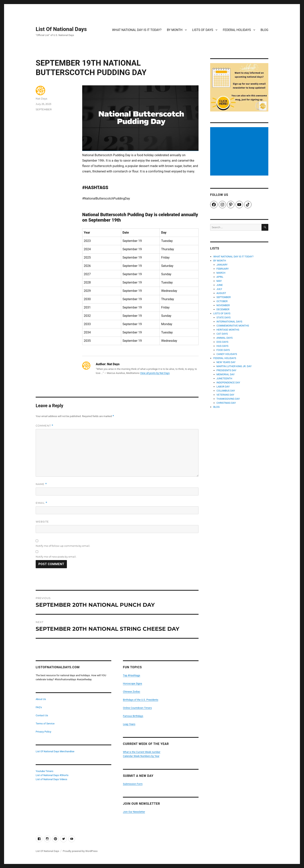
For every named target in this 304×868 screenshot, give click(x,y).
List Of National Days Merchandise (55, 751)
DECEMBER (223, 309)
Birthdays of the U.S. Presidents (141, 700)
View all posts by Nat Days (155, 373)
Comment (44, 426)
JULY (219, 289)
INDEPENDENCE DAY (228, 383)
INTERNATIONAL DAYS (229, 322)
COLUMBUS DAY (226, 391)
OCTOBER (222, 301)
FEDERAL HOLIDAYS (237, 30)
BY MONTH (175, 30)
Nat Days (41, 99)
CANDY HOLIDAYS (227, 354)
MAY (219, 281)
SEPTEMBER (44, 109)
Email (41, 503)
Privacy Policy (43, 732)
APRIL (220, 277)
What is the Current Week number (142, 752)
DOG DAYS (222, 342)
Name (41, 484)
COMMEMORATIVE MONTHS (233, 326)
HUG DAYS (223, 346)
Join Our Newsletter (134, 812)
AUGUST (221, 293)
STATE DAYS (224, 317)
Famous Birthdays (133, 716)
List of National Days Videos (51, 779)
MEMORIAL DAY (226, 374)
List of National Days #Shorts (52, 775)
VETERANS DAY (225, 395)
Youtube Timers (44, 771)
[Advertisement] (240, 152)
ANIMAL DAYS (225, 338)
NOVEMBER (223, 305)
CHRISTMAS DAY (226, 403)
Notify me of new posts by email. (56, 557)
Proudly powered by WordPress (80, 851)
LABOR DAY (223, 387)
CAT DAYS (222, 334)
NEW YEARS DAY (226, 362)
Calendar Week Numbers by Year (141, 756)
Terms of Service (45, 724)
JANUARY (222, 265)
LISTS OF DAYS (203, 30)
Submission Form (133, 784)
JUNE (220, 285)
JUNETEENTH (224, 378)
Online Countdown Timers (137, 708)
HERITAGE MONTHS (228, 330)
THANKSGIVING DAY (228, 399)
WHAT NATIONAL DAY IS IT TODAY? (137, 30)
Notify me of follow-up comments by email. (63, 546)
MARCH (221, 273)
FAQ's (39, 707)
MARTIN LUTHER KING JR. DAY (234, 366)
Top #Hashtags (132, 675)
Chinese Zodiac (132, 692)
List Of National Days (61, 29)
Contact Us (42, 715)
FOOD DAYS (223, 350)
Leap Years (129, 724)
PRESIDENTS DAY (227, 370)
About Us (41, 699)
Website (42, 522)
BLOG (264, 30)
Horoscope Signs (133, 683)
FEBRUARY (223, 269)
